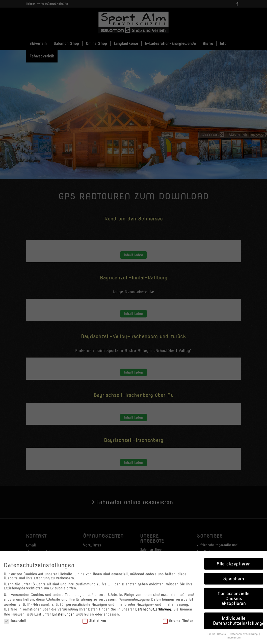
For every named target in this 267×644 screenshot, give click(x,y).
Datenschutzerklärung (153, 606)
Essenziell (15, 617)
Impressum (234, 635)
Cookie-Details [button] (217, 631)
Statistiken (94, 617)
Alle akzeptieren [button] (234, 561)
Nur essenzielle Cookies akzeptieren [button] (234, 595)
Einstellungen (63, 611)
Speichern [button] (234, 576)
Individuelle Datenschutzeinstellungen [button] (238, 618)
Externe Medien (178, 617)
